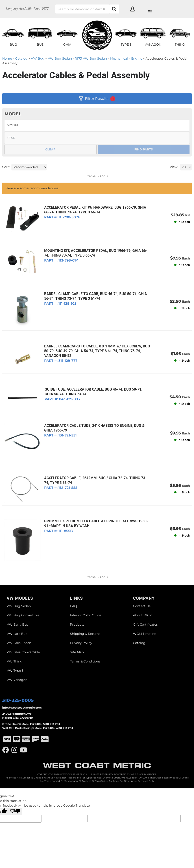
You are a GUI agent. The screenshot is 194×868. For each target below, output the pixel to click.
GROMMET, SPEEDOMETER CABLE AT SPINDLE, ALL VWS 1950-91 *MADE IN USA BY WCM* (95, 508)
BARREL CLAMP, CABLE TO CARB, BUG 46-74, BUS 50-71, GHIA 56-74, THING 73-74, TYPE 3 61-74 (96, 291)
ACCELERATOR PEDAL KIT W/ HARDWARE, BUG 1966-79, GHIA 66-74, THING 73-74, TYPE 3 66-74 (95, 210)
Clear (50, 149)
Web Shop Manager (143, 755)
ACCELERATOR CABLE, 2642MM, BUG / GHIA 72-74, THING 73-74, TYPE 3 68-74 (95, 467)
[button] (99, 9)
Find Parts (144, 149)
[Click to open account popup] (175, 9)
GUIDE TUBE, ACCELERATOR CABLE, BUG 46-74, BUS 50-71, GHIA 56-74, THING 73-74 (95, 381)
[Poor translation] (15, 792)
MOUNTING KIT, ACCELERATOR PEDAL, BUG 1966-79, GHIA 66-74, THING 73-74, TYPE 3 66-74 (95, 251)
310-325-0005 (18, 681)
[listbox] (97, 125)
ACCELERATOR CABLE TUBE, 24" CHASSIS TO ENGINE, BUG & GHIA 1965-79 (91, 418)
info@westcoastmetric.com (22, 688)
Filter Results (97, 99)
